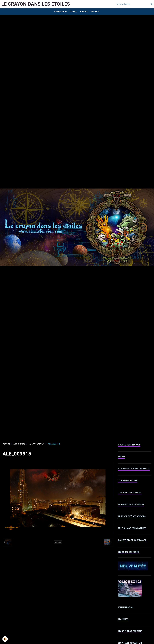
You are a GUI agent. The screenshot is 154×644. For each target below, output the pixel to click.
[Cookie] (5, 639)
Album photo (19, 444)
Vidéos (74, 11)
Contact (84, 11)
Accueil (6, 444)
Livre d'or (95, 11)
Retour (58, 542)
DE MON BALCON (37, 444)
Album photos (61, 11)
